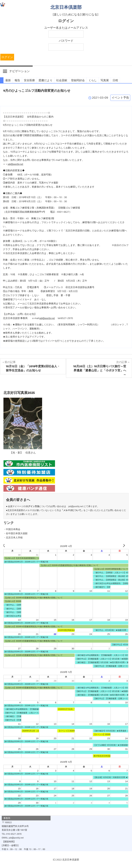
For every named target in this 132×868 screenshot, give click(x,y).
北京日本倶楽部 (66, 7)
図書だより (46, 80)
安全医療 (29, 80)
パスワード (66, 41)
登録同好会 (78, 80)
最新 (8, 80)
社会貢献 (62, 80)
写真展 (105, 80)
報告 (17, 80)
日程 (115, 80)
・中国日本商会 (12, 529)
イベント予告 (120, 98)
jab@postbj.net (15, 164)
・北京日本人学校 (13, 538)
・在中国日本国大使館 (15, 534)
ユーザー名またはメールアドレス (66, 28)
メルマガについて (72, 510)
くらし (93, 80)
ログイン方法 (32, 506)
